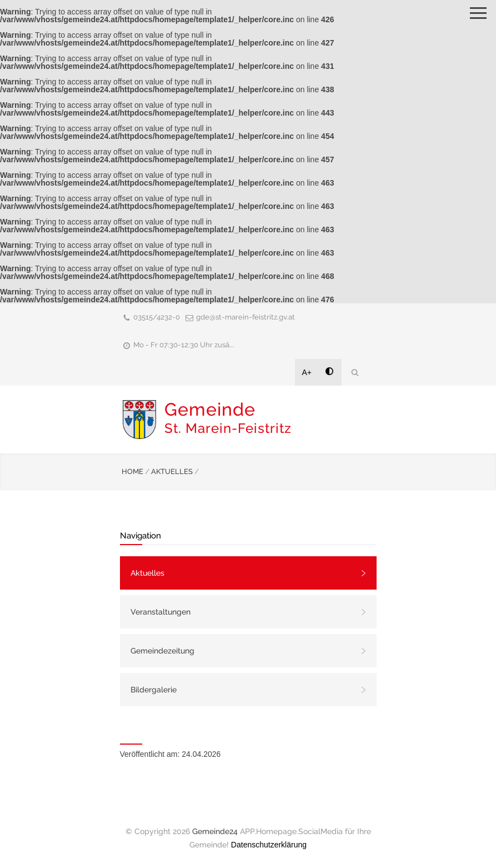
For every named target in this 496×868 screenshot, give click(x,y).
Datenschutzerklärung (269, 845)
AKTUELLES (172, 472)
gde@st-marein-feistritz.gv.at (246, 317)
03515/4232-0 (157, 317)
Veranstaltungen (161, 612)
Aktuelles (147, 573)
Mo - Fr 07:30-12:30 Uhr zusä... (184, 345)
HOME (132, 472)
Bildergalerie (154, 690)
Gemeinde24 (215, 831)
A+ (307, 372)
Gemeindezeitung (162, 651)
